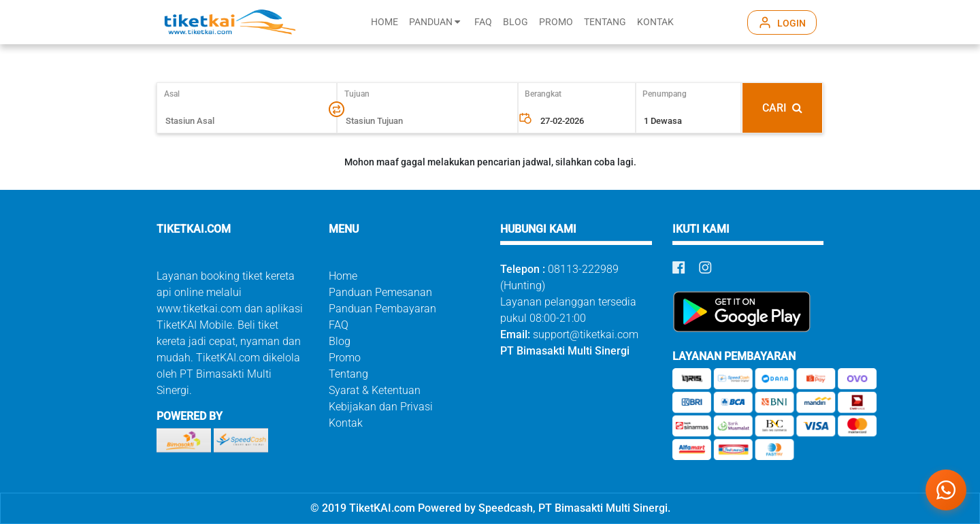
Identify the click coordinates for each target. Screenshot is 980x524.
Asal (178, 94)
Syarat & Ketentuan (375, 390)
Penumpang (665, 94)
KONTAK (655, 22)
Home (343, 276)
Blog (340, 341)
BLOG (516, 22)
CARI (782, 108)
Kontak (346, 423)
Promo (345, 358)
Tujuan (357, 94)
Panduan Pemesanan (380, 292)
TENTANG (605, 22)
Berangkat (543, 94)
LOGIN (791, 23)
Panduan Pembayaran (382, 309)
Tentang (348, 374)
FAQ (483, 22)
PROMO (556, 22)
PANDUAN (435, 22)
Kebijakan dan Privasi (381, 407)
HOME (385, 22)
